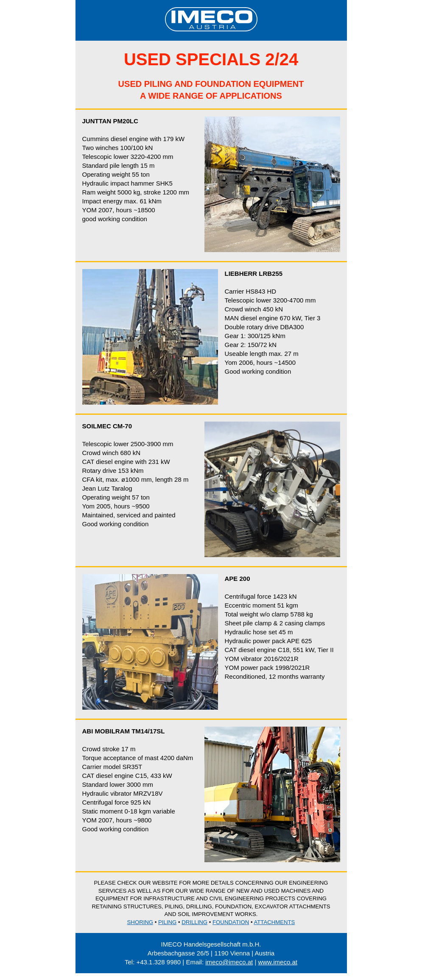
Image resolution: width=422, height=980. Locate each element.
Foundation (231, 922)
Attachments (274, 922)
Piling (167, 922)
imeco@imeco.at (229, 962)
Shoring (140, 922)
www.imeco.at (278, 962)
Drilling (194, 922)
